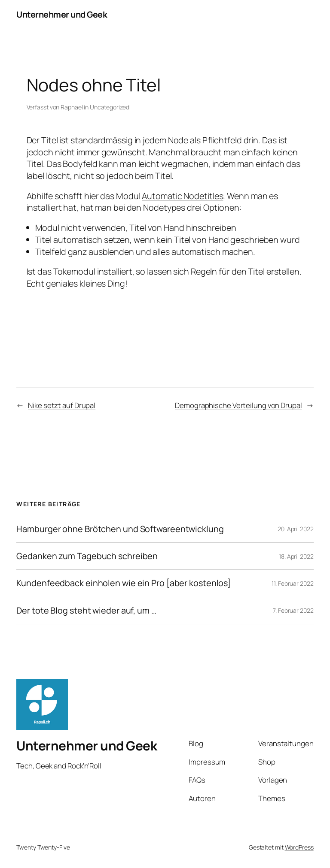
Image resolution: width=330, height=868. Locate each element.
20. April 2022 (296, 529)
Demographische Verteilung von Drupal (238, 405)
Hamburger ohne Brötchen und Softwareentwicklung (120, 529)
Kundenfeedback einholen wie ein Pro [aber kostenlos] (124, 583)
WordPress (299, 847)
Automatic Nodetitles (182, 196)
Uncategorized (110, 107)
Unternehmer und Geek (62, 14)
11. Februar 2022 (292, 583)
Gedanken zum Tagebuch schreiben (87, 556)
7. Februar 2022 (293, 610)
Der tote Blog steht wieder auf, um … (86, 611)
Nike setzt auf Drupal (62, 405)
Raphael (72, 107)
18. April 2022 (296, 556)
